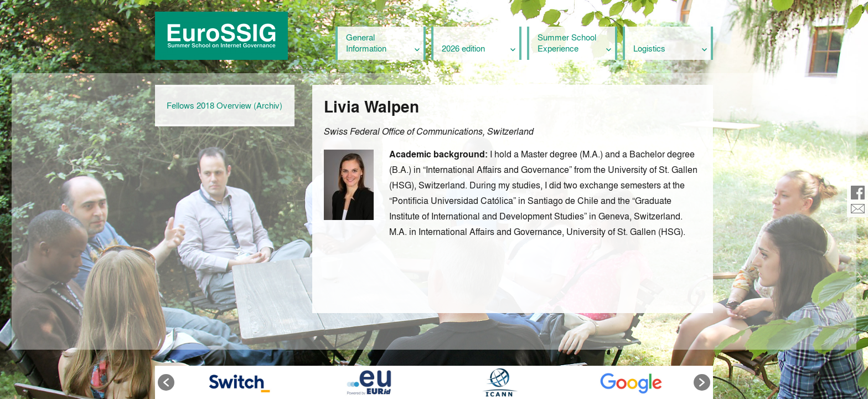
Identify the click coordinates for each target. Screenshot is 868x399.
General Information (366, 43)
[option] (237, 382)
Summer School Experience (567, 43)
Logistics (649, 48)
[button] (166, 382)
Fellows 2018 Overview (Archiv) (224, 105)
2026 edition (463, 48)
